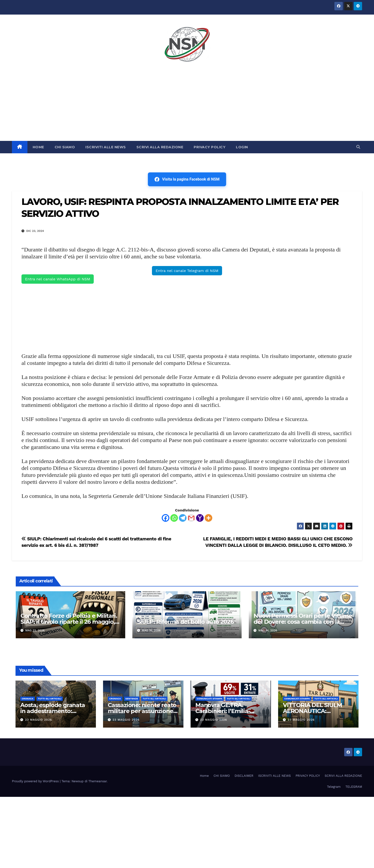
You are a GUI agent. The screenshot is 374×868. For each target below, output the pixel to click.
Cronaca (28, 699)
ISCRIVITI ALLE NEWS (106, 147)
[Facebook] (166, 518)
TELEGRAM (354, 787)
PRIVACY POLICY (210, 147)
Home (204, 776)
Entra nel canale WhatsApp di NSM (58, 279)
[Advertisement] (187, 105)
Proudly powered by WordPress (36, 781)
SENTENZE (132, 699)
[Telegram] (183, 518)
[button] (358, 147)
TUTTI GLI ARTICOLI (50, 699)
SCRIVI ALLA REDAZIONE (160, 147)
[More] (208, 518)
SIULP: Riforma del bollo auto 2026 (185, 622)
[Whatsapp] (174, 518)
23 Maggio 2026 (39, 720)
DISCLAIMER (244, 776)
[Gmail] (191, 518)
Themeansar (98, 781)
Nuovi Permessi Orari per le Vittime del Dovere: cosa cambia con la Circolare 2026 (303, 622)
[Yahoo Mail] (200, 518)
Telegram (334, 787)
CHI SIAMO (65, 147)
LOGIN (242, 147)
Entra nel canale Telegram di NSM (187, 271)
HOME (38, 147)
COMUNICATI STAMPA (210, 699)
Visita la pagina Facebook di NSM (187, 179)
